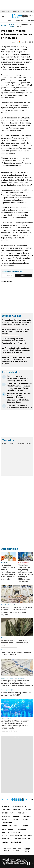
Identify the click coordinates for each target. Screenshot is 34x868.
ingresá (31, 16)
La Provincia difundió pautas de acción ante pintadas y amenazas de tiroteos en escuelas (16, 350)
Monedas (5, 444)
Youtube (21, 800)
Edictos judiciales (23, 839)
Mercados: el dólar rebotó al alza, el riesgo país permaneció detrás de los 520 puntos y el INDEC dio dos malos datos (19, 398)
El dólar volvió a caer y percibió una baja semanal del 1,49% (16, 694)
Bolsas (12, 444)
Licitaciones (16, 842)
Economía (20, 21)
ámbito (3, 25)
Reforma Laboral (28, 11)
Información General (11, 826)
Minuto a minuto (24, 563)
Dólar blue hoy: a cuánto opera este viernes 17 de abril (19, 406)
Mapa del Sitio (14, 832)
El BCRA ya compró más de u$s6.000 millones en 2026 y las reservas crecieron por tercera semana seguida (17, 611)
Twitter (3, 800)
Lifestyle (27, 816)
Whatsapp (26, 800)
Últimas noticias (19, 807)
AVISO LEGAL (7, 839)
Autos (26, 826)
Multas (5, 842)
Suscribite (23, 275)
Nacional (6, 819)
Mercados (22, 813)
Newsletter (28, 800)
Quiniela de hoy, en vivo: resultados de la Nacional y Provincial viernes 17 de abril (14, 341)
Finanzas (17, 810)
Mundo (16, 819)
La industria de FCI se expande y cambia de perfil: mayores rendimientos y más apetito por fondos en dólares (15, 724)
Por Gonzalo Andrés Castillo (9, 731)
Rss (3, 832)
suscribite (25, 16)
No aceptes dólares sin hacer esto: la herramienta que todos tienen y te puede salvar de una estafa (17, 322)
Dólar (9, 21)
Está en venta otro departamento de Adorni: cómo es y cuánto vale (18, 378)
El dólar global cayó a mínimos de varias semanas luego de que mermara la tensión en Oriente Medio (17, 683)
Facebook (7, 800)
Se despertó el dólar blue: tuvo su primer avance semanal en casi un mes (15, 643)
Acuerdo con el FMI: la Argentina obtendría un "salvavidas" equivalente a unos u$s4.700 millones (16, 361)
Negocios (6, 816)
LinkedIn (17, 800)
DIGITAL (7, 850)
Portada (5, 807)
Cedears (30, 444)
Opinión (16, 816)
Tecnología (22, 829)
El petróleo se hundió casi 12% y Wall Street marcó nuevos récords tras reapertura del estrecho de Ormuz (19, 387)
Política (28, 810)
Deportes (26, 819)
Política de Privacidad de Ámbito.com (17, 836)
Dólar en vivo (16, 11)
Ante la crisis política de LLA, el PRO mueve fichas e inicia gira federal (15, 331)
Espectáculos (7, 829)
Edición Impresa (8, 823)
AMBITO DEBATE (27, 850)
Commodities (21, 444)
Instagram (12, 800)
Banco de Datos (8, 813)
